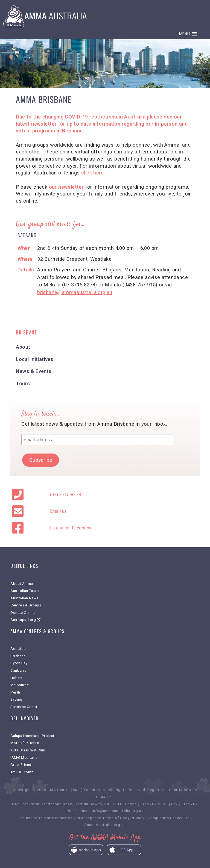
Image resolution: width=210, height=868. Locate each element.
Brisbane (18, 656)
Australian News (24, 598)
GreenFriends (22, 765)
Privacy (137, 818)
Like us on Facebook (71, 528)
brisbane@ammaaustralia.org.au (75, 292)
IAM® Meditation (25, 757)
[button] (185, 34)
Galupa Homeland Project (32, 736)
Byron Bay (19, 663)
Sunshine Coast (24, 707)
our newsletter (66, 187)
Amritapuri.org (25, 620)
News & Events (34, 371)
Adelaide (18, 648)
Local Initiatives (35, 359)
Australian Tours (24, 591)
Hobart (16, 678)
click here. (93, 173)
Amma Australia (105, 16)
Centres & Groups (26, 605)
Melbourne (20, 685)
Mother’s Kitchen (25, 743)
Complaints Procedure (169, 818)
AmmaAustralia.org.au (105, 825)
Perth (15, 692)
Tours (23, 383)
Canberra (18, 670)
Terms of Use (115, 818)
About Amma (22, 583)
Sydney (16, 699)
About (23, 347)
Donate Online (22, 612)
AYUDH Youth (22, 772)
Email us (59, 511)
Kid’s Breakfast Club (28, 750)
